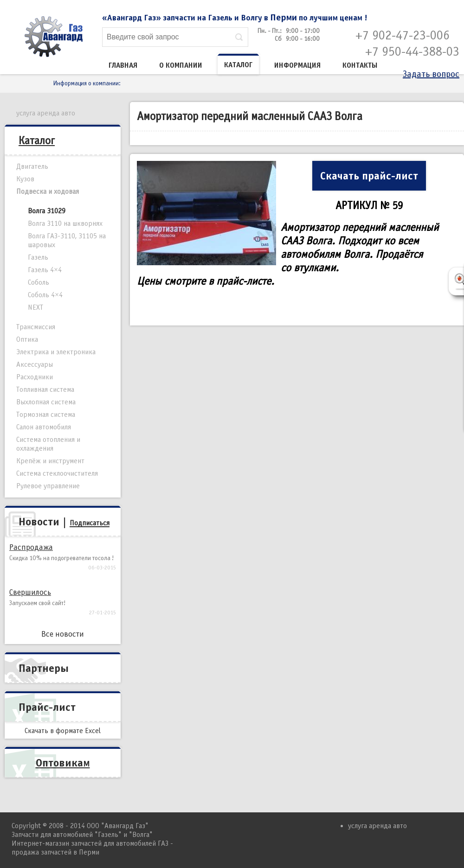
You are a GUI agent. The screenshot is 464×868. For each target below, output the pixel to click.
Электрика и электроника (56, 352)
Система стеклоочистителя (57, 473)
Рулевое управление (48, 486)
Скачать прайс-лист (369, 176)
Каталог (238, 65)
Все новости (63, 634)
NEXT (35, 307)
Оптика (27, 339)
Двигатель (32, 166)
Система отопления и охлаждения (48, 444)
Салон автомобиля (44, 427)
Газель (38, 257)
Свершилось (30, 592)
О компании (181, 65)
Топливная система (45, 389)
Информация (297, 65)
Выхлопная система (46, 402)
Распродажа (31, 547)
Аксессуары (35, 364)
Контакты (360, 65)
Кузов (25, 179)
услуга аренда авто (46, 113)
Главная (123, 65)
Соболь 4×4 (45, 295)
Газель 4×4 (45, 270)
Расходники (35, 377)
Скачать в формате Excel (63, 731)
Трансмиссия (36, 327)
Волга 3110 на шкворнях (65, 223)
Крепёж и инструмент (50, 461)
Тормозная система (46, 415)
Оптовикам (63, 763)
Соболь (39, 282)
